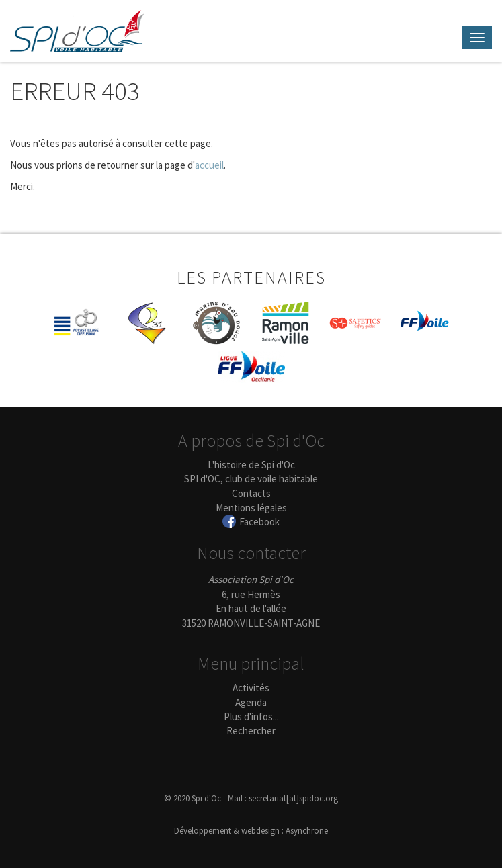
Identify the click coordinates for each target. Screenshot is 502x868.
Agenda (251, 702)
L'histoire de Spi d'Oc (251, 465)
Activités (251, 688)
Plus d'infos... (251, 717)
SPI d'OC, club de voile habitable (251, 479)
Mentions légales (251, 508)
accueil (209, 165)
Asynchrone (307, 831)
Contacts (251, 493)
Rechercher (251, 731)
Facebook (259, 522)
